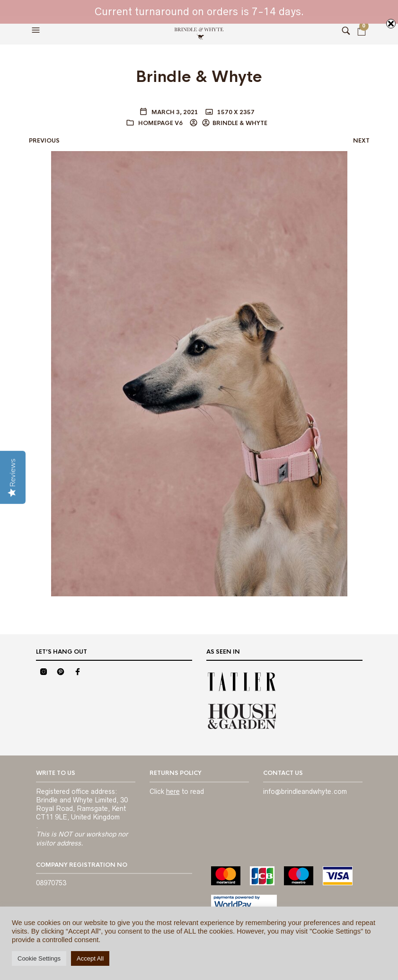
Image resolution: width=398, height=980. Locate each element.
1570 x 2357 (235, 112)
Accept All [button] (90, 958)
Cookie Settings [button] (39, 958)
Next (361, 141)
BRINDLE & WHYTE (240, 123)
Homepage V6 (160, 123)
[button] (37, 30)
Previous (44, 141)
